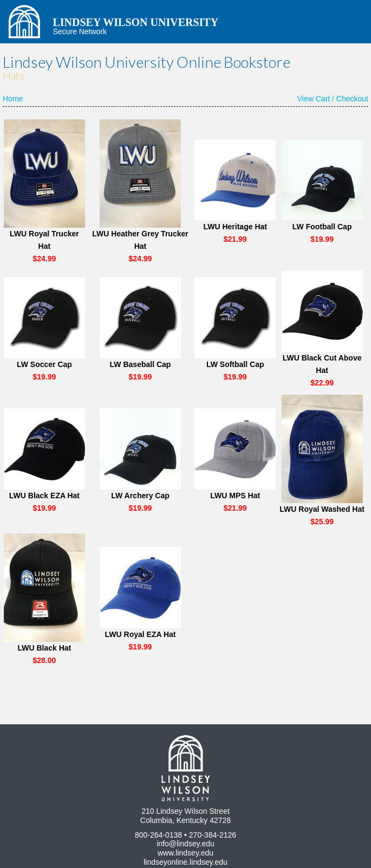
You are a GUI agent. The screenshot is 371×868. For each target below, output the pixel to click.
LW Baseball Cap (141, 364)
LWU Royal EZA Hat (141, 634)
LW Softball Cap (235, 364)
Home (13, 99)
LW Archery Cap (140, 496)
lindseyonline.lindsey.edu (186, 862)
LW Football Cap (322, 227)
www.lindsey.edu (186, 853)
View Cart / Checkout (333, 99)
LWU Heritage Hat (235, 227)
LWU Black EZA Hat (44, 496)
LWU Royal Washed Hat (322, 509)
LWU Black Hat (44, 648)
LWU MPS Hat (235, 496)
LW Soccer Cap (44, 364)
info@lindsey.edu (186, 844)
